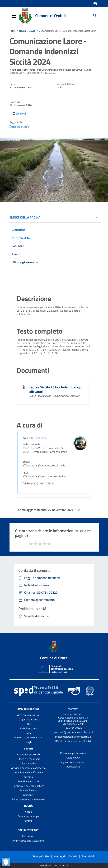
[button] (95, 4)
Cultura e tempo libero (28, 759)
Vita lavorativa (29, 763)
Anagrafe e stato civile (29, 754)
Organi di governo (28, 719)
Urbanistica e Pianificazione (29, 772)
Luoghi (29, 742)
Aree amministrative (28, 715)
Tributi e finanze (29, 790)
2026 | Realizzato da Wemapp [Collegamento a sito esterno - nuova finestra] (54, 865)
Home (13, 31)
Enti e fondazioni (29, 728)
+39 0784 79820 (73, 728)
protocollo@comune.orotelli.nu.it (73, 737)
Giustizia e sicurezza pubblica (28, 786)
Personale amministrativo (28, 737)
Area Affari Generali (34, 438)
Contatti (73, 709)
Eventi (28, 821)
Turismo (28, 777)
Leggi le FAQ (73, 758)
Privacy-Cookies (41, 856)
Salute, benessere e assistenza (28, 799)
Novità (22, 31)
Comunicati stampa (28, 816)
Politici (28, 733)
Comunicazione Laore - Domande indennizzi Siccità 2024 (68, 31)
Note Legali (59, 856)
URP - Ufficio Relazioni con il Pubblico (73, 741)
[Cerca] (95, 16)
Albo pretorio (28, 836)
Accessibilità (73, 767)
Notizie (29, 812)
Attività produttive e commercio (28, 768)
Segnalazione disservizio (73, 762)
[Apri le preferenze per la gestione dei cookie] (6, 862)
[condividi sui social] (18, 113)
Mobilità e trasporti (28, 781)
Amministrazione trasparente (29, 841)
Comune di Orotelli (51, 16)
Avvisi (32, 31)
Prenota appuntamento (73, 753)
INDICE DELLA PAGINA (25, 217)
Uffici (28, 724)
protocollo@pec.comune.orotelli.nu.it (73, 732)
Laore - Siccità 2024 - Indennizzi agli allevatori (56, 389)
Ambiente (29, 795)
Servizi (29, 748)
